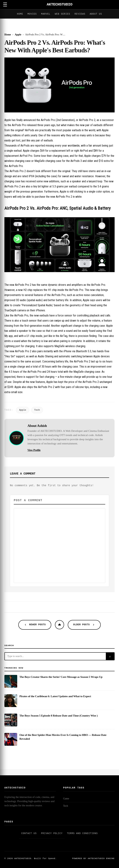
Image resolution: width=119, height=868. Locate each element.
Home (20, 14)
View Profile (34, 450)
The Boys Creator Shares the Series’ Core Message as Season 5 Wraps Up (61, 677)
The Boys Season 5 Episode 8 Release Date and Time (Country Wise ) (58, 716)
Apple (23, 410)
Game (66, 799)
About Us (96, 14)
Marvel (46, 14)
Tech (37, 410)
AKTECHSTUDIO (59, 4)
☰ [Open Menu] (5, 5)
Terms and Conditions (82, 834)
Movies (32, 14)
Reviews (80, 14)
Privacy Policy (52, 834)
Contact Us (29, 834)
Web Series (62, 14)
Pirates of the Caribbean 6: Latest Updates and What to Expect (55, 696)
